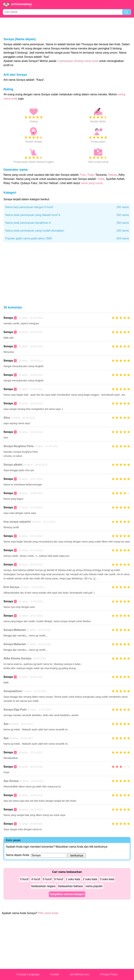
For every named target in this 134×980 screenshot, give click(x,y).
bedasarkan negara (43, 886)
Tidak (90, 175)
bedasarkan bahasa (71, 886)
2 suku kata (90, 879)
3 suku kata (107, 879)
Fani (83, 175)
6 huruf (59, 879)
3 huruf (24, 879)
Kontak (55, 974)
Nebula (112, 175)
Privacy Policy (109, 974)
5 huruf (47, 879)
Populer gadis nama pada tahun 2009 (67, 239)
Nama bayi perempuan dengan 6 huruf (67, 207)
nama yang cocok (92, 183)
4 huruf (36, 879)
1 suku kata (73, 879)
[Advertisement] (67, 27)
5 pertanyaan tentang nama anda (78, 61)
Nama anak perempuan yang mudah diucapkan (67, 231)
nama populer (94, 886)
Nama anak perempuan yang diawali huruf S (67, 215)
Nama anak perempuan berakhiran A (67, 223)
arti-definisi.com (80, 974)
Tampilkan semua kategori (67, 894)
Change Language (28, 974)
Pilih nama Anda (48, 913)
